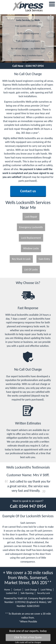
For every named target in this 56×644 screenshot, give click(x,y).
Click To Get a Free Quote (28, 637)
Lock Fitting (46, 590)
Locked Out (12, 593)
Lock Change (31, 590)
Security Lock (44, 593)
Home (7, 590)
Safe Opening (27, 593)
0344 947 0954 (35, 66)
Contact (17, 590)
